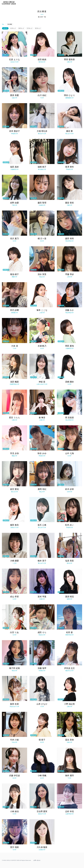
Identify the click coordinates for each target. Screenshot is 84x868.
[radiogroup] (42, 28)
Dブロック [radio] (38, 28)
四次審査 (10, 24)
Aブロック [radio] (13, 28)
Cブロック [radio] (30, 28)
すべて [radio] (5, 28)
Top (3, 24)
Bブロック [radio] (21, 28)
